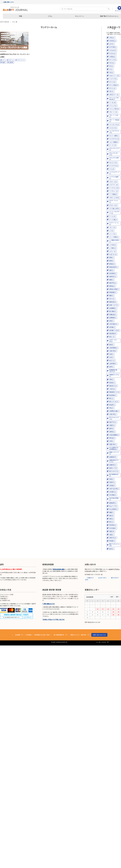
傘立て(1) (112, 360)
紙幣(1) (111, 367)
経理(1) (111, 321)
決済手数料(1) (113, 324)
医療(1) (111, 257)
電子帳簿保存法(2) (114, 475)
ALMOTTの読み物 (4, 22)
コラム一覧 (15, 22)
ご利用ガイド (90, 578)
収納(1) (111, 379)
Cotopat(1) (113, 50)
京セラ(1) (112, 299)
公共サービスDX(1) (113, 341)
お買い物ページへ (8, 2)
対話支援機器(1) (114, 435)
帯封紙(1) (112, 438)
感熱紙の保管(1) (114, 289)
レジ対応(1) (113, 245)
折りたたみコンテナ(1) (114, 418)
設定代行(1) (113, 422)
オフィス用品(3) (114, 85)
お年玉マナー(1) (114, 95)
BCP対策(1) (113, 47)
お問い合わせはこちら (99, 635)
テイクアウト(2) (114, 166)
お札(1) (111, 91)
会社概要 (18, 635)
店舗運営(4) (113, 457)
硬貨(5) (111, 345)
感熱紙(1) (112, 286)
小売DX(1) (112, 389)
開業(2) (111, 280)
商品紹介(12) (113, 386)
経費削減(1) (113, 315)
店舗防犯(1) (113, 465)
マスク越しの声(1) (114, 208)
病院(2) (111, 519)
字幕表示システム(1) (114, 375)
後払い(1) (112, 337)
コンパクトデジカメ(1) (114, 132)
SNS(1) (111, 72)
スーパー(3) (113, 145)
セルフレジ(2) (113, 163)
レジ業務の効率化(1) (114, 241)
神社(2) (111, 408)
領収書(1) (112, 541)
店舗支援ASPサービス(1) (114, 461)
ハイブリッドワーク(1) (114, 173)
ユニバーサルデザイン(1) (114, 212)
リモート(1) (112, 227)
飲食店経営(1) (113, 267)
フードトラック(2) (114, 188)
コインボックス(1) (114, 125)
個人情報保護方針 (59, 635)
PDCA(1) (112, 63)
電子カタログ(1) (114, 471)
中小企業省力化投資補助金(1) (114, 448)
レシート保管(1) (114, 237)
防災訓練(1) (113, 528)
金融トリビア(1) (114, 305)
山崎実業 (11, 62)
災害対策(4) (113, 351)
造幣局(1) (112, 432)
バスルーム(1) (113, 182)
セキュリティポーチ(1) (114, 154)
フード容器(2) (113, 194)
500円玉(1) (112, 41)
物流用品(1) (113, 525)
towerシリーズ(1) (114, 76)
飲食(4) (111, 261)
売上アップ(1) (113, 506)
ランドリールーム (21, 60)
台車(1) (111, 441)
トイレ (3, 60)
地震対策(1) (113, 444)
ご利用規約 (28, 635)
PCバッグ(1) (113, 60)
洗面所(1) (112, 425)
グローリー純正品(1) (114, 121)
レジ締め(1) (113, 248)
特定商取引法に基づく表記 (42, 635)
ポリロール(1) (113, 205)
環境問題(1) (113, 292)
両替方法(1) (113, 538)
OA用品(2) (112, 57)
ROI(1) (111, 66)
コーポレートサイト (101, 642)
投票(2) (111, 479)
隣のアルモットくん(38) (114, 545)
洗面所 (4, 62)
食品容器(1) (113, 395)
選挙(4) (111, 428)
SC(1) (111, 69)
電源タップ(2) (113, 468)
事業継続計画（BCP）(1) (113, 371)
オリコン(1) (112, 88)
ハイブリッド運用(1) (114, 178)
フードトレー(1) (113, 191)
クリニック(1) (113, 106)
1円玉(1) (112, 38)
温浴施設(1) (113, 273)
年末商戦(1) (113, 495)
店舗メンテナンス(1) (114, 453)
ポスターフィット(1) (114, 201)
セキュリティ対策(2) (114, 159)
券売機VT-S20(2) (114, 330)
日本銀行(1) (113, 492)
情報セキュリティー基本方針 (78, 635)
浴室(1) (111, 535)
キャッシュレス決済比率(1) (114, 99)
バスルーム (11, 60)
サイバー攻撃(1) (114, 136)
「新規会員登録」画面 (58, 569)
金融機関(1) (113, 308)
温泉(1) (111, 270)
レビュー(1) (112, 251)
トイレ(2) (112, 169)
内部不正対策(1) (114, 489)
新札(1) (111, 398)
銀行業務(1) (113, 311)
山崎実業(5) (113, 364)
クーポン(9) (112, 103)
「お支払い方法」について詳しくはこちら (53, 619)
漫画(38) (112, 531)
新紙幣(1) (112, 405)
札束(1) (111, 357)
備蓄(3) (111, 512)
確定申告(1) (113, 283)
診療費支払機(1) (114, 411)
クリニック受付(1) (114, 109)
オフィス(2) (112, 82)
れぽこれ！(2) (113, 254)
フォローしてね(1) (114, 197)
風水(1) (111, 522)
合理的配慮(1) (113, 348)
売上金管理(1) (113, 509)
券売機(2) (112, 327)
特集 (20, 16)
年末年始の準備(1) (114, 499)
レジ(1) (111, 231)
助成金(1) (112, 383)
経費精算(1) (113, 318)
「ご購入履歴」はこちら (49, 604)
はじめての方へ (102, 578)
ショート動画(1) (114, 142)
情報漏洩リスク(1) (114, 392)
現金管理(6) (113, 333)
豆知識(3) (112, 485)
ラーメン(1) (112, 216)
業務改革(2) (113, 302)
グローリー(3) (113, 112)
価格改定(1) (113, 276)
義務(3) (111, 296)
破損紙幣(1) (113, 503)
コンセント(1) (113, 128)
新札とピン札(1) (114, 402)
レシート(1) (112, 234)
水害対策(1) (113, 414)
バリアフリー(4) (113, 185)
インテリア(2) (113, 79)
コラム (50, 16)
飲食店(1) (112, 264)
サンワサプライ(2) (114, 139)
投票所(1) (112, 482)
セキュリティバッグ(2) (114, 149)
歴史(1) (111, 549)
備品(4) (111, 516)
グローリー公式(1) (114, 116)
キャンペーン (79, 16)
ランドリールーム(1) (114, 224)
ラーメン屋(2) (113, 220)
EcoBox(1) (112, 53)
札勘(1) (111, 354)
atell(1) (111, 44)
